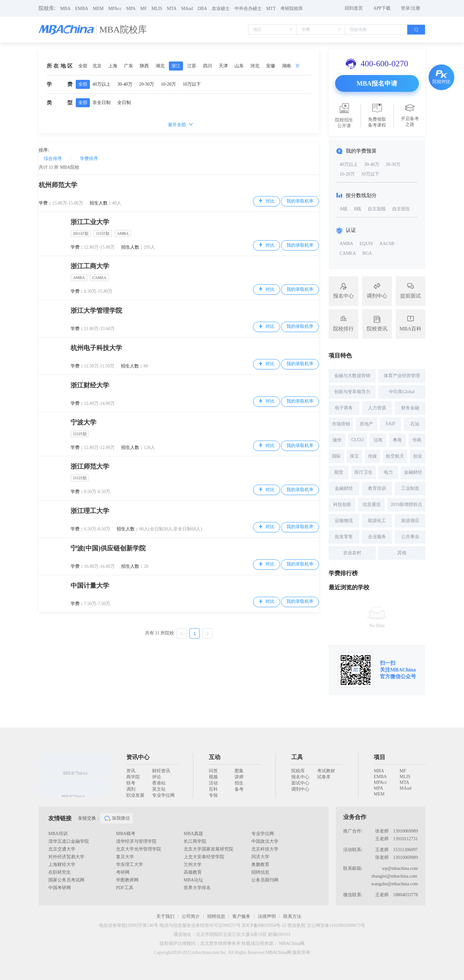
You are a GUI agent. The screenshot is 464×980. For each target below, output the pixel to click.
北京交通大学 (62, 849)
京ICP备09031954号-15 (264, 925)
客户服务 (241, 916)
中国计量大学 (90, 585)
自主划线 (377, 209)
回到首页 (354, 8)
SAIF (391, 424)
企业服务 (377, 537)
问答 (213, 771)
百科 (213, 789)
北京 (97, 66)
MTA (172, 9)
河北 (255, 66)
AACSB (387, 244)
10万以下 (192, 84)
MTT (271, 9)
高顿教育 (193, 872)
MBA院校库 (123, 29)
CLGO (357, 440)
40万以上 (101, 84)
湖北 (160, 66)
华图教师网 (127, 880)
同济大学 (260, 857)
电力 (388, 472)
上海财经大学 (62, 865)
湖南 (286, 66)
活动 (213, 783)
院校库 (298, 771)
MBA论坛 (193, 880)
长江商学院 (195, 841)
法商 (378, 440)
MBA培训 (58, 834)
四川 (208, 66)
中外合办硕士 (248, 9)
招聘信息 (260, 872)
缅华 (337, 440)
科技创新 (342, 504)
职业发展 (135, 795)
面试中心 (300, 783)
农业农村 (352, 553)
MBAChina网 (292, 943)
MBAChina (403, 670)
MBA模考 (126, 834)
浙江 (176, 66)
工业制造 (410, 488)
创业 (418, 456)
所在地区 (60, 66)
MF (143, 9)
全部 (83, 66)
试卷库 (324, 777)
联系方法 (292, 916)
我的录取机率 (300, 201)
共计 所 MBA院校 (59, 167)
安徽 (271, 66)
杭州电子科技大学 (96, 348)
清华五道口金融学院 (69, 841)
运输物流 (344, 521)
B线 (358, 209)
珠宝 (354, 456)
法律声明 (267, 916)
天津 (223, 66)
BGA (367, 253)
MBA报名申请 (377, 83)
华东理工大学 (130, 865)
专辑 (213, 795)
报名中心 (300, 777)
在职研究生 (60, 872)
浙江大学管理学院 (96, 310)
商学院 (133, 777)
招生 (239, 783)
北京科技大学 (265, 849)
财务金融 (410, 408)
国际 (336, 456)
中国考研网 (60, 888)
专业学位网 (163, 795)
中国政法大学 (265, 841)
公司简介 (191, 916)
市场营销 (341, 424)
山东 (239, 66)
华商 (417, 440)
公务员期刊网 (265, 880)
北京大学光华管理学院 (139, 849)
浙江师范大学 (90, 466)
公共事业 (410, 537)
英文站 (159, 789)
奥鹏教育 (260, 865)
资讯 (131, 771)
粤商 (397, 440)
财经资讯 (161, 771)
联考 (131, 783)
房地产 (366, 424)
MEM (98, 9)
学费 (60, 84)
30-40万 (125, 84)
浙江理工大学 (90, 511)
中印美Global (402, 392)
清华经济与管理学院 (136, 841)
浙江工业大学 (90, 222)
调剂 (131, 789)
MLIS (157, 9)
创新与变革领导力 (352, 392)
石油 (415, 424)
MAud (187, 9)
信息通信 (372, 504)
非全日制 (101, 103)
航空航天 (395, 456)
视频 (213, 777)
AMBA (346, 244)
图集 (239, 771)
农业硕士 (221, 9)
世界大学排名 (197, 888)
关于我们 (165, 916)
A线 (343, 209)
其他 (402, 553)
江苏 (192, 66)
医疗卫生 (363, 472)
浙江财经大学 (90, 385)
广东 (129, 66)
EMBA (82, 9)
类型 (60, 103)
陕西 (144, 66)
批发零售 (344, 537)
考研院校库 (292, 9)
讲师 (239, 777)
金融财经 (413, 472)
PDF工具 (125, 888)
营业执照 (296, 925)
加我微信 (117, 818)
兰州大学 (193, 865)
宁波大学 (83, 422)
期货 (339, 472)
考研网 (123, 872)
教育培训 (377, 488)
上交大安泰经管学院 (204, 857)
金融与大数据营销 (352, 376)
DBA (202, 9)
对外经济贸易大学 (66, 857)
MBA (65, 9)
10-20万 (168, 84)
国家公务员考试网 (66, 880)
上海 (113, 66)
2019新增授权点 (406, 504)
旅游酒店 (410, 521)
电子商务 (344, 408)
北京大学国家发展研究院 (208, 849)
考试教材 (326, 771)
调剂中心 (300, 789)
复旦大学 (125, 857)
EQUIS (366, 244)
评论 (157, 777)
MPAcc (115, 9)
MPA (131, 9)
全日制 (124, 103)
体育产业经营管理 (402, 376)
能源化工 (377, 521)
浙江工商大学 (90, 266)
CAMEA (348, 253)
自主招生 (401, 209)
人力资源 (377, 408)
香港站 (159, 783)
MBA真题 (193, 834)
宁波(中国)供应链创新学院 (108, 548)
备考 (239, 789)
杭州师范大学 (58, 185)
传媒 (372, 456)
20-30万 (147, 84)
